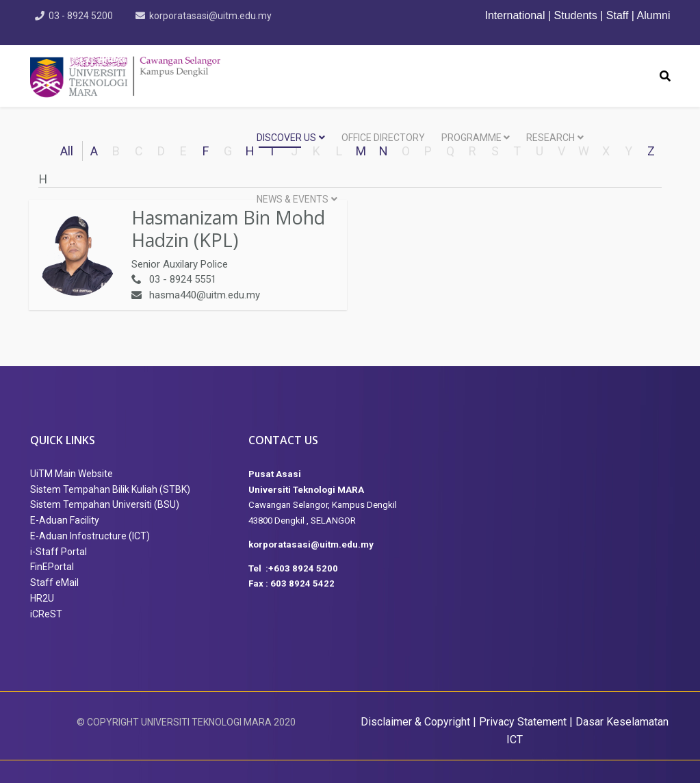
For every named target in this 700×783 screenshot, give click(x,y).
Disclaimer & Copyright (415, 722)
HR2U (42, 598)
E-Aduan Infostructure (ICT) (90, 536)
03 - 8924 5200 (81, 16)
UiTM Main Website (72, 474)
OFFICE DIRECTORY (383, 138)
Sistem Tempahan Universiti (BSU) (105, 504)
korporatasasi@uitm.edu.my (211, 16)
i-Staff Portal (59, 552)
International (516, 15)
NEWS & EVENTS (293, 199)
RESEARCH (550, 138)
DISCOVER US (286, 138)
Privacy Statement (523, 722)
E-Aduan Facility (65, 520)
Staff (618, 15)
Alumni (654, 15)
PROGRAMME (471, 138)
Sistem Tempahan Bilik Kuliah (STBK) (110, 489)
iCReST (46, 614)
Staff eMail (54, 582)
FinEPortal (52, 567)
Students (576, 15)
